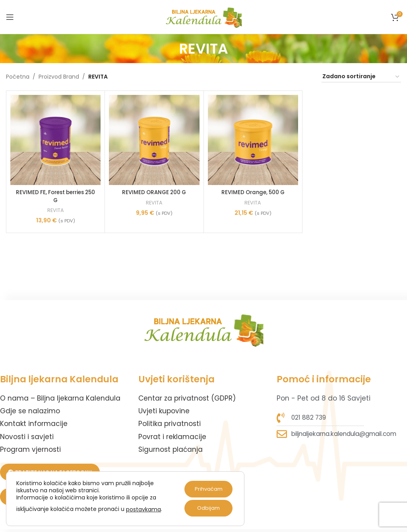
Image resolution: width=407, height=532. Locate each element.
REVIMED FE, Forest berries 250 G (55, 196)
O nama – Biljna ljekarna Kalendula (60, 398)
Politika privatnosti (170, 424)
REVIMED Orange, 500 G (253, 192)
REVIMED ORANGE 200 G (154, 192)
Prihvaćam (206, 489)
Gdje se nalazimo (30, 411)
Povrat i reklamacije (172, 437)
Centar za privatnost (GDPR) (187, 398)
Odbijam (206, 508)
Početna (18, 77)
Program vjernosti (30, 449)
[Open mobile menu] (10, 17)
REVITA (56, 210)
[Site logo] (204, 16)
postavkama (143, 509)
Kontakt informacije (34, 424)
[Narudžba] (361, 77)
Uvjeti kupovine (164, 411)
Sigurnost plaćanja (171, 449)
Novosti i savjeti (27, 437)
